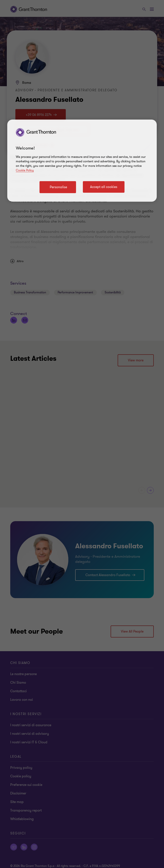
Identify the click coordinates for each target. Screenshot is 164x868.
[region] (82, 161)
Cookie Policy (25, 170)
